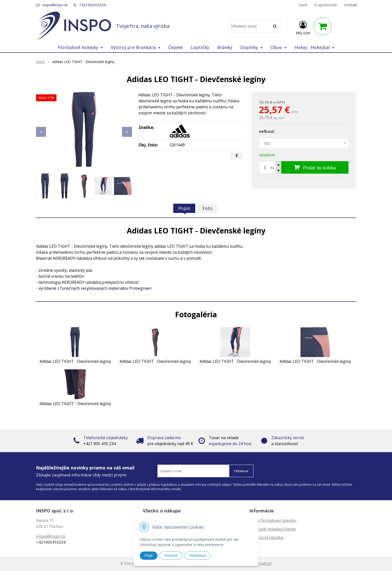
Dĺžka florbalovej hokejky (273, 520)
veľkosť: (267, 131)
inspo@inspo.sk (55, 5)
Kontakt (351, 5)
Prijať (149, 555)
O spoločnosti (326, 5)
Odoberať (241, 471)
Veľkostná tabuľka (266, 537)
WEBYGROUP (262, 564)
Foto (207, 208)
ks (272, 168)
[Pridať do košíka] (315, 167)
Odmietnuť (197, 555)
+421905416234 (92, 5)
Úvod (303, 5)
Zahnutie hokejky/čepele (272, 529)
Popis (184, 208)
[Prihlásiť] (303, 27)
